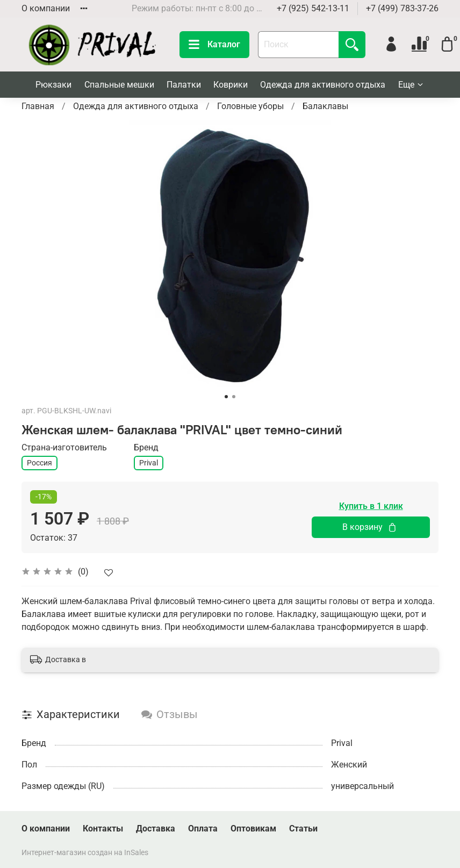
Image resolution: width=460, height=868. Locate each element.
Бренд (146, 447)
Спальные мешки (119, 85)
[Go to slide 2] (234, 397)
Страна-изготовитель (64, 447)
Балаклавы (325, 106)
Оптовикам (253, 828)
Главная (38, 106)
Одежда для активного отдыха (323, 85)
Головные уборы (250, 106)
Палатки (184, 85)
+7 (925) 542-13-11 (313, 8)
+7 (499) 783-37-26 (402, 8)
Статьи (303, 828)
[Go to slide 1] (226, 397)
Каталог (214, 45)
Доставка (156, 828)
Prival (149, 463)
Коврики (231, 85)
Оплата (203, 828)
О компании (46, 8)
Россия (39, 463)
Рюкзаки (53, 85)
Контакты (103, 828)
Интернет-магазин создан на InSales (85, 853)
